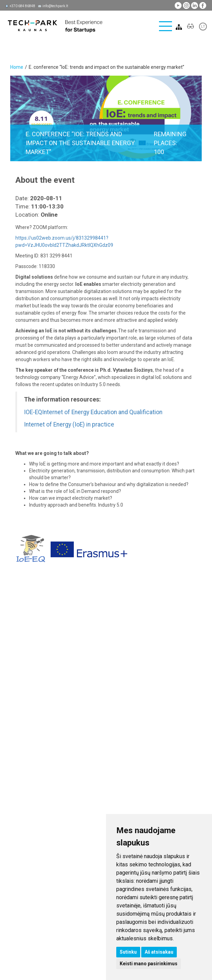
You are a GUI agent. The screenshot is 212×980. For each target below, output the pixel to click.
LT (203, 27)
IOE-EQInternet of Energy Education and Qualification (93, 412)
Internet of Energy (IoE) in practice (69, 424)
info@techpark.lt (55, 6)
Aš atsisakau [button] (159, 952)
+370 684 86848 (22, 6)
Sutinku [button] (128, 952)
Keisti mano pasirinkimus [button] (149, 964)
